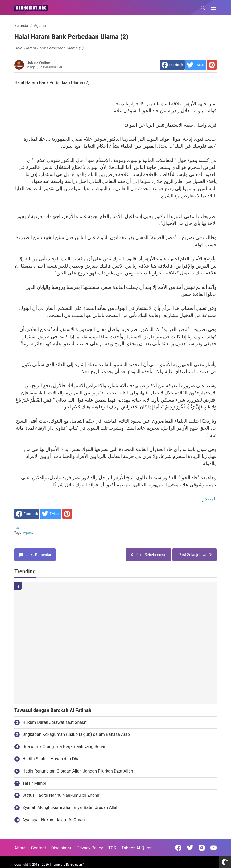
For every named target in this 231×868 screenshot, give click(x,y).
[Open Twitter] (190, 848)
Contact (39, 848)
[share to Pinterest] (212, 65)
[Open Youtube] (213, 848)
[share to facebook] (172, 65)
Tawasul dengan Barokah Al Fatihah (53, 710)
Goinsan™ (77, 865)
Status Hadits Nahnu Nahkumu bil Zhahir (61, 795)
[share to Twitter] (196, 65)
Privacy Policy (90, 848)
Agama (28, 533)
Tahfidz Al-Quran (137, 848)
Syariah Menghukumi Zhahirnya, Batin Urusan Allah (70, 808)
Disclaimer (61, 848)
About (20, 848)
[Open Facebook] (178, 848)
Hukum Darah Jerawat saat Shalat (55, 722)
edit (17, 528)
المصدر (209, 499)
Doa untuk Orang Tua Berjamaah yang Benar (64, 747)
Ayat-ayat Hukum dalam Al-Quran (54, 820)
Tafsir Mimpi (34, 783)
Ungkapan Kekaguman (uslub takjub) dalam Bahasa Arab (76, 734)
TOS (112, 848)
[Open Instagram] (202, 848)
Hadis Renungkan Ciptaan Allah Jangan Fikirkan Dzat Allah (78, 771)
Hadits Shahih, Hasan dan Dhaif (52, 759)
